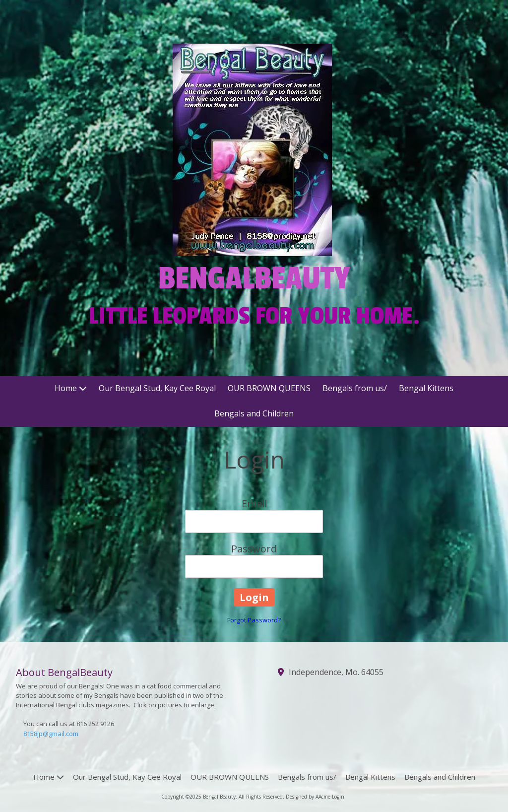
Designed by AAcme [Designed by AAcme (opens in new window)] (308, 797)
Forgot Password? (254, 620)
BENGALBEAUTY (254, 278)
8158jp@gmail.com (51, 734)
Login (338, 797)
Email (254, 504)
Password (254, 549)
